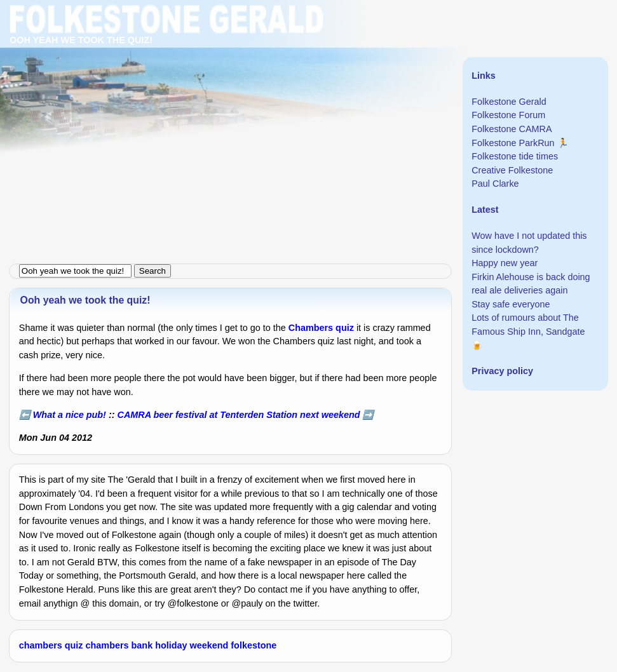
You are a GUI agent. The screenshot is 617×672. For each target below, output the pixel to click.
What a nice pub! (70, 415)
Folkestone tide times (515, 156)
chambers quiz (51, 645)
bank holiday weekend (180, 645)
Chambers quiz (321, 328)
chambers (107, 645)
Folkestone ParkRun (513, 143)
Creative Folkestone (512, 170)
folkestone (254, 645)
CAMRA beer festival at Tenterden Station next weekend (239, 415)
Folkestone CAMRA (512, 129)
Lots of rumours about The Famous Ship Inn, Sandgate (528, 325)
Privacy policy (502, 371)
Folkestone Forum (508, 115)
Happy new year (505, 263)
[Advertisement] (308, 89)
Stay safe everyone (511, 304)
